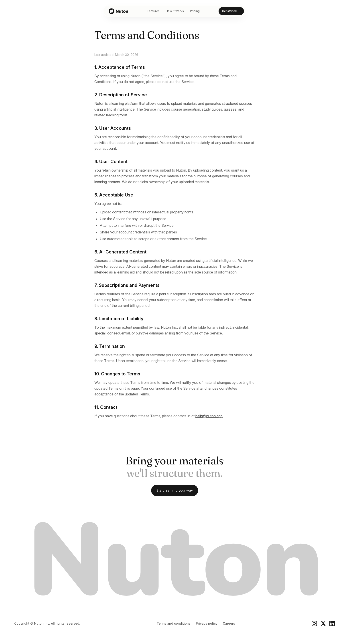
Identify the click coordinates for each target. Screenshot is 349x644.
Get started (231, 11)
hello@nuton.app (209, 416)
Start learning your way (175, 490)
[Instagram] (314, 624)
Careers (229, 623)
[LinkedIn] (332, 624)
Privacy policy (207, 623)
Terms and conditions (174, 623)
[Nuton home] (119, 11)
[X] (323, 624)
